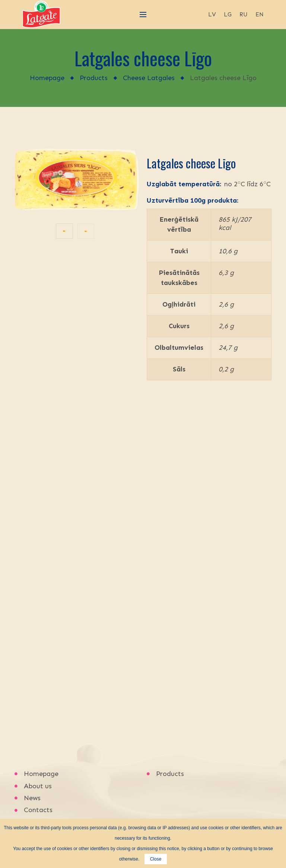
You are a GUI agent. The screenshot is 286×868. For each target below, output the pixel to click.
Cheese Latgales (149, 78)
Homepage (47, 78)
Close (156, 859)
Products (94, 78)
